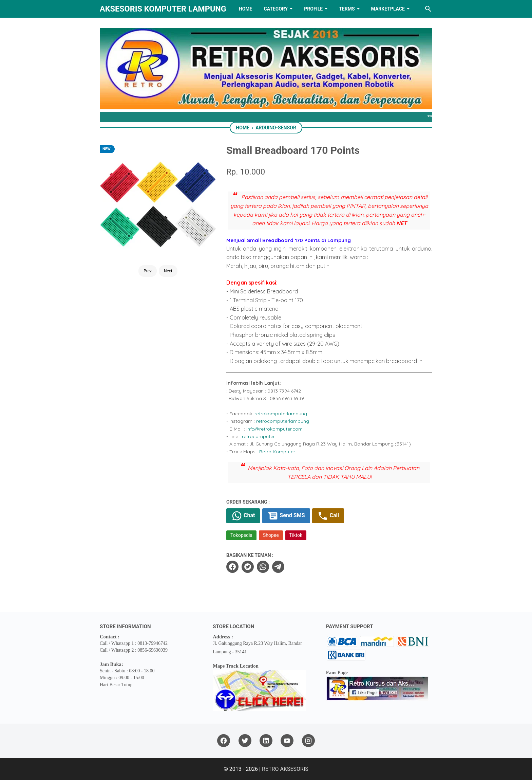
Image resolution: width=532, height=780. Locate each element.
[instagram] (308, 741)
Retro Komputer (277, 452)
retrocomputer (258, 436)
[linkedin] (266, 741)
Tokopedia (241, 535)
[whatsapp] (263, 567)
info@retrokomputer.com (274, 429)
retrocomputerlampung (283, 421)
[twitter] (248, 567)
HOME (246, 9)
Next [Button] (168, 271)
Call (328, 516)
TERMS (347, 9)
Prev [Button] (148, 271)
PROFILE (313, 9)
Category (276, 9)
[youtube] (287, 741)
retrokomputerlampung (281, 414)
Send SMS (286, 516)
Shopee (271, 535)
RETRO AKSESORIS (285, 769)
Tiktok (296, 535)
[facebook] (232, 567)
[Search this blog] (428, 9)
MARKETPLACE (388, 9)
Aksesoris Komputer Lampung (163, 9)
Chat (243, 516)
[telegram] (278, 567)
